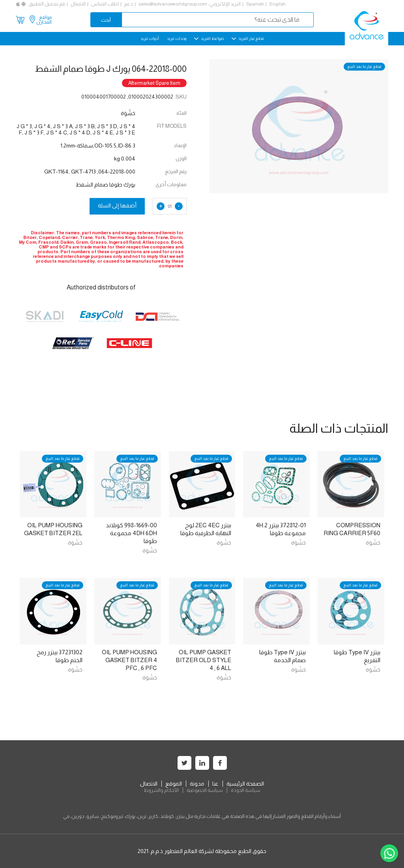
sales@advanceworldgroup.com (173, 4)
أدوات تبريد (150, 38)
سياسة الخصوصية (205, 790)
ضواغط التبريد (209, 38)
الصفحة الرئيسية (245, 784)
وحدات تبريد (177, 38)
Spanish (255, 4)
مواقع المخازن (44, 20)
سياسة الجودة (246, 790)
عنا (215, 784)
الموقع (174, 784)
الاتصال (78, 4)
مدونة (197, 784)
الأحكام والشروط (161, 790)
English (278, 4)
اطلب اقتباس (105, 4)
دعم (129, 4)
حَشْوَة (373, 543)
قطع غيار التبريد (248, 38)
